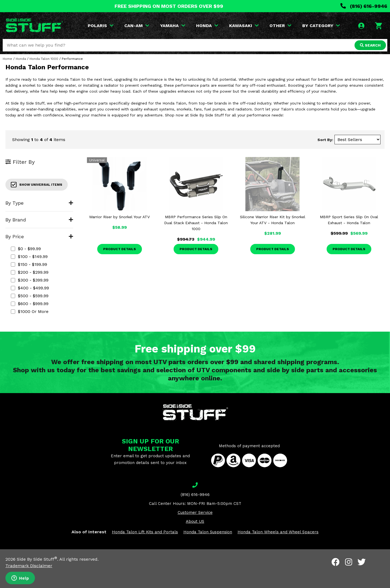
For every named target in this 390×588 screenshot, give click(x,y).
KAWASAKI (244, 26)
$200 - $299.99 (30, 272)
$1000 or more (30, 311)
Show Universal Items (37, 185)
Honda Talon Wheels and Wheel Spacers (278, 532)
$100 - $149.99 (29, 257)
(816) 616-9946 (364, 6)
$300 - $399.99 (30, 280)
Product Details (120, 249)
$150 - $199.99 (29, 264)
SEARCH (370, 45)
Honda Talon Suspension (208, 532)
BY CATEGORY (321, 26)
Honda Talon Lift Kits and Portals (145, 532)
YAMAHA (173, 26)
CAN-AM (137, 26)
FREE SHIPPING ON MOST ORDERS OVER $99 (169, 6)
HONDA (207, 26)
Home (7, 59)
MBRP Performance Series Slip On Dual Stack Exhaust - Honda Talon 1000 (196, 223)
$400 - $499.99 (30, 288)
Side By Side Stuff (37, 559)
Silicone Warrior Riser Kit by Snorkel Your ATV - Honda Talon (273, 220)
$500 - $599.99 (30, 296)
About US (195, 521)
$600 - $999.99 (30, 304)
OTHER (280, 26)
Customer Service (195, 512)
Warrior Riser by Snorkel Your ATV (119, 217)
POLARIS (101, 26)
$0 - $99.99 (26, 249)
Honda (21, 59)
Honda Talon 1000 (44, 59)
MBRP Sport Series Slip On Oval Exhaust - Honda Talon (349, 220)
